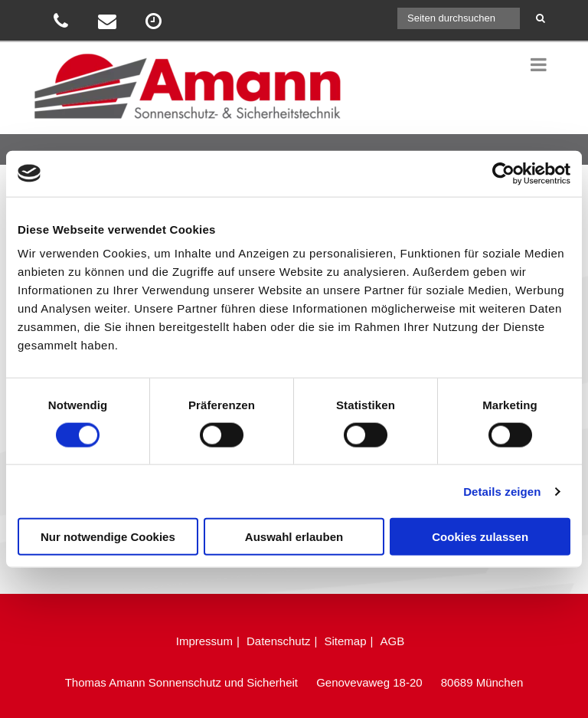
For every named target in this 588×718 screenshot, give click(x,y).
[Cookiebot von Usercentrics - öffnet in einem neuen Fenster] (503, 173)
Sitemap (345, 641)
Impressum (204, 641)
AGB (393, 641)
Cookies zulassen (480, 537)
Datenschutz (278, 641)
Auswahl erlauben (294, 537)
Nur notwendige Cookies (108, 537)
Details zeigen (502, 491)
